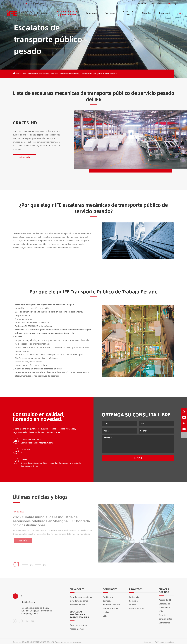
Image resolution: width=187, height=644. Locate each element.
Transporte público (111, 606)
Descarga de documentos (164, 607)
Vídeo (161, 613)
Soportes (147, 15)
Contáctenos (157, 3)
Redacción (165, 15)
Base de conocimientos (165, 619)
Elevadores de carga (79, 603)
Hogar (18, 74)
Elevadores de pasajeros (81, 599)
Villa (105, 618)
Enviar (138, 458)
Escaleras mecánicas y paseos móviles (67, 14)
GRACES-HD (25, 123)
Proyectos (110, 15)
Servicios (142, 3)
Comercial (108, 603)
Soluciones (92, 15)
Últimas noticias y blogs (40, 499)
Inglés (174, 4)
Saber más (24, 157)
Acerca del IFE (129, 14)
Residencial (108, 599)
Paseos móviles (77, 631)
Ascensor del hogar (79, 606)
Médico (106, 614)
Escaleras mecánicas (70, 74)
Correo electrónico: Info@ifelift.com (37, 443)
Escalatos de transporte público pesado (99, 74)
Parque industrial (137, 610)
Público (133, 606)
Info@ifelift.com (35, 4)
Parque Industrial (111, 610)
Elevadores (43, 15)
